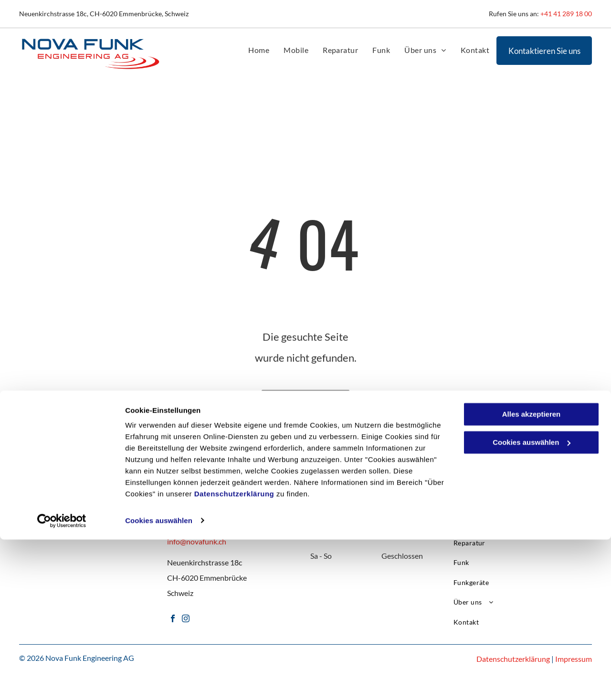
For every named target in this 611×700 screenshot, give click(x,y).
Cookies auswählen (159, 681)
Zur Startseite (306, 397)
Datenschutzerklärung (234, 655)
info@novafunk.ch (197, 541)
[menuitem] (259, 50)
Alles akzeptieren (532, 575)
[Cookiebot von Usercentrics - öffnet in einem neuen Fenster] (62, 681)
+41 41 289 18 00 (566, 14)
